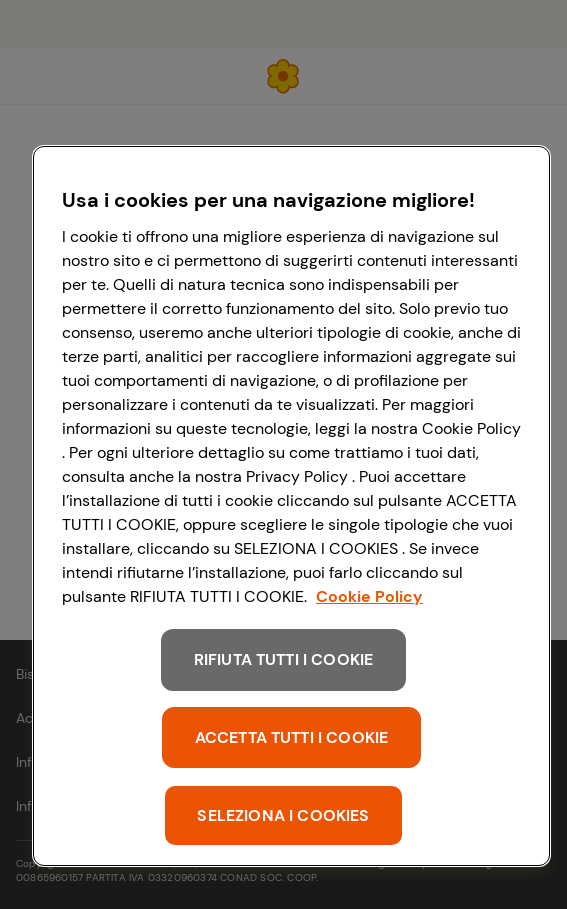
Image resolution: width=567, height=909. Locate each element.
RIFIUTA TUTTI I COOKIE (284, 659)
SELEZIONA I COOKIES (283, 815)
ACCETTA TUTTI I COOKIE (292, 737)
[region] (291, 506)
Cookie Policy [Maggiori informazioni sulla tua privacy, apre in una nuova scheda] (369, 596)
